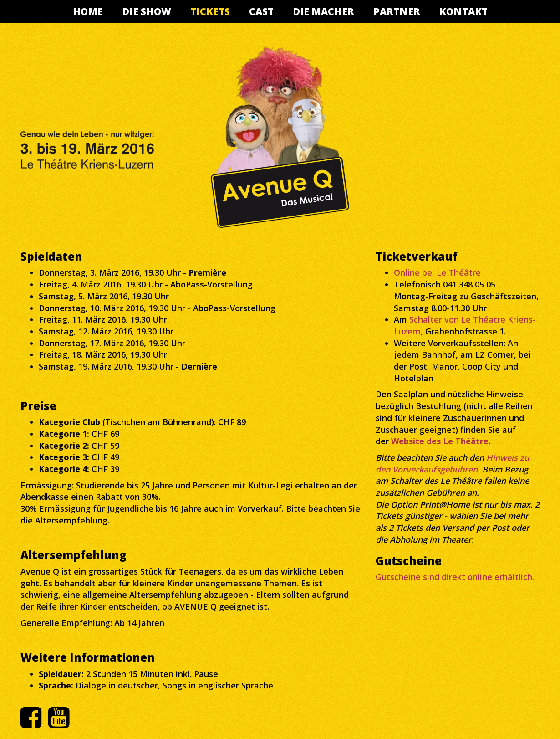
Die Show (147, 11)
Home (88, 11)
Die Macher (323, 11)
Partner (397, 11)
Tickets (210, 11)
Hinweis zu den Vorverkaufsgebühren (452, 463)
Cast (261, 11)
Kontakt (463, 11)
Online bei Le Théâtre (437, 272)
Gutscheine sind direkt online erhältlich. (455, 577)
